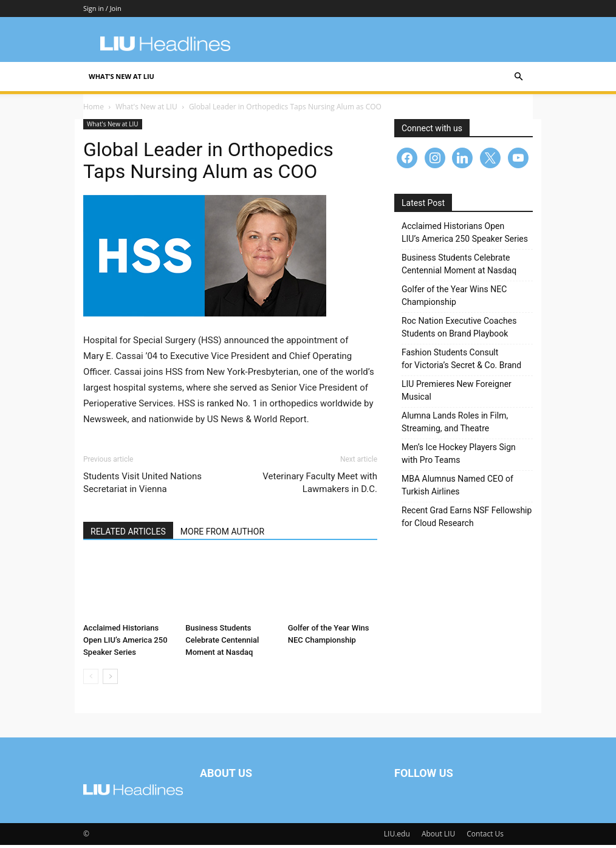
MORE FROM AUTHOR (222, 535)
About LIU (438, 837)
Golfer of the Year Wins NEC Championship (454, 299)
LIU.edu (397, 837)
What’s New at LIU (121, 76)
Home (94, 110)
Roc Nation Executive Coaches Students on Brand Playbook (459, 330)
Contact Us (485, 837)
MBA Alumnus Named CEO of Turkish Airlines (457, 488)
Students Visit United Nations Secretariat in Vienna (142, 486)
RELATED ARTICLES (128, 535)
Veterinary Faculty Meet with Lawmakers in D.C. (320, 486)
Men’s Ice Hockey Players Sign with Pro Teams (459, 456)
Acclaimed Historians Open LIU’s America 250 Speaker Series (125, 643)
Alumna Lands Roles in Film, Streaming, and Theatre (455, 425)
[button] (518, 77)
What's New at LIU (146, 110)
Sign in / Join (102, 8)
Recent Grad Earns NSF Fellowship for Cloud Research (467, 520)
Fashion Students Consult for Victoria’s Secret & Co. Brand (461, 362)
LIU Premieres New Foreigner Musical (457, 393)
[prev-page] (91, 679)
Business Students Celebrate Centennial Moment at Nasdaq (222, 643)
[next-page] (110, 679)
